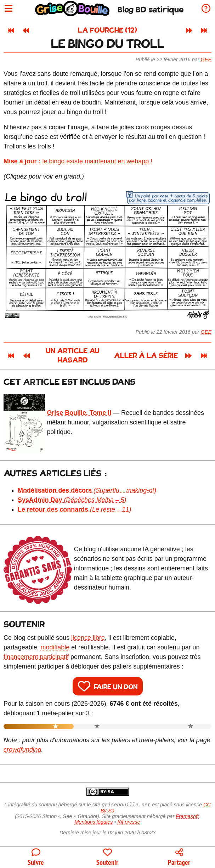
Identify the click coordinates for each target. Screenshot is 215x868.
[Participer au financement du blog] (107, 858)
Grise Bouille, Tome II (79, 413)
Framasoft (187, 817)
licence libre (88, 638)
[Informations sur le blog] (206, 9)
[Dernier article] (204, 30)
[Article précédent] (26, 30)
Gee (206, 60)
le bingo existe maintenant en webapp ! (78, 161)
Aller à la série (147, 356)
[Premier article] (11, 30)
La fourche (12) (107, 31)
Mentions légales (94, 823)
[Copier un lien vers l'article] (179, 858)
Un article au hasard (72, 356)
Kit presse (129, 823)
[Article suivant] (189, 30)
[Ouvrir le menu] (9, 9)
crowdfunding (22, 750)
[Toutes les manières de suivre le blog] (36, 858)
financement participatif (36, 657)
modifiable (55, 647)
